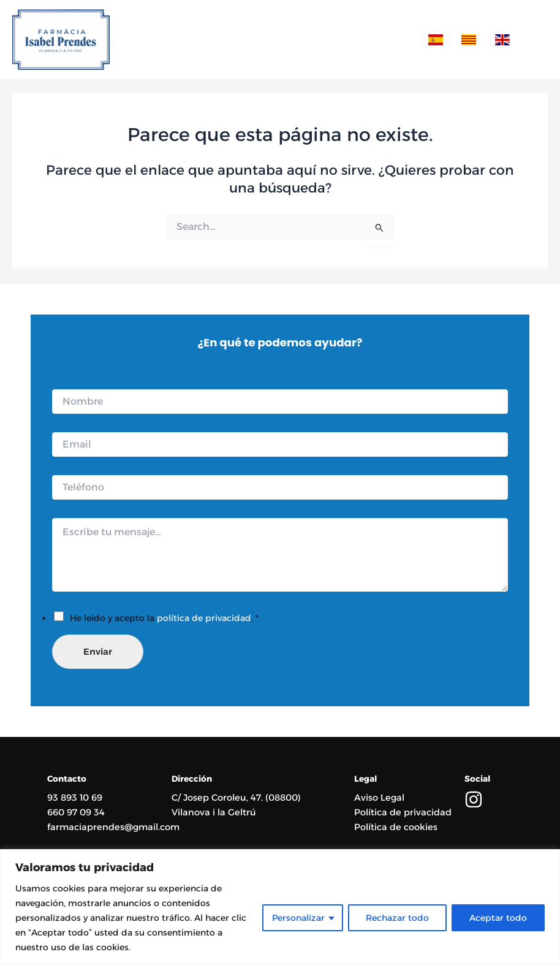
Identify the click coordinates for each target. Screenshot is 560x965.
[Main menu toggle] (535, 40)
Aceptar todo (498, 918)
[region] (280, 907)
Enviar (98, 652)
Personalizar (298, 918)
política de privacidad (204, 618)
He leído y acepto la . (164, 618)
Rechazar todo (397, 918)
